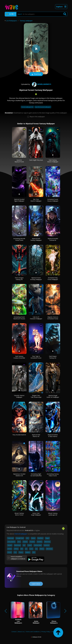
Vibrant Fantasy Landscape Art (53, 514)
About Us (21, 632)
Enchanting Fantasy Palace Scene (53, 475)
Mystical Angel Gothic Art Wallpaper (53, 396)
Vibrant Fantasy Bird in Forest (19, 514)
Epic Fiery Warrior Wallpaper (36, 200)
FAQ (53, 632)
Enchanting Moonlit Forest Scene (19, 239)
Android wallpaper (21, 534)
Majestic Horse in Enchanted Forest (53, 318)
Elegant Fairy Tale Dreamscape (36, 396)
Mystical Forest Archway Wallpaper (36, 279)
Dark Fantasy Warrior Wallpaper (53, 161)
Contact (14, 632)
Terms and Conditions (33, 632)
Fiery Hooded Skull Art (19, 435)
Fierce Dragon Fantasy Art (19, 279)
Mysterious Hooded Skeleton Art (19, 475)
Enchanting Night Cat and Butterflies (36, 475)
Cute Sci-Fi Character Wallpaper (36, 318)
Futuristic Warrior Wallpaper (19, 396)
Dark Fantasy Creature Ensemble (19, 357)
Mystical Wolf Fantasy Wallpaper (36, 239)
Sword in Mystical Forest (19, 161)
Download (36, 74)
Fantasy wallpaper (26, 21)
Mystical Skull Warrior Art (36, 436)
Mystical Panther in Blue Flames (53, 436)
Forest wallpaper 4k (27, 107)
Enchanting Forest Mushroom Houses (19, 318)
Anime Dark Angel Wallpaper (36, 514)
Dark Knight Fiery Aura (36, 160)
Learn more (36, 584)
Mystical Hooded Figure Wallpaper (19, 200)
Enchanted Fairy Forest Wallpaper (53, 279)
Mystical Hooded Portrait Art (53, 239)
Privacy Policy (46, 632)
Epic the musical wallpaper (43, 107)
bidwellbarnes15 (41, 84)
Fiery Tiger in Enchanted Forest (36, 357)
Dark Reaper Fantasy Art (53, 357)
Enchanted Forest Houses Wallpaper (53, 200)
